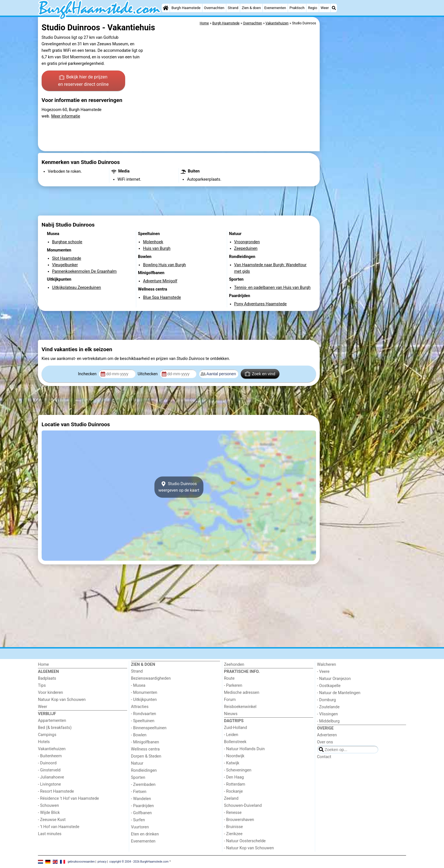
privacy (102, 862)
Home (43, 665)
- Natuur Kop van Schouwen (249, 848)
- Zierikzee (233, 834)
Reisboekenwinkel (240, 707)
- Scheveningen (238, 770)
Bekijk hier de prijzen (83, 81)
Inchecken (88, 374)
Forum (230, 700)
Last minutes (50, 834)
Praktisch (297, 8)
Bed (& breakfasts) (55, 728)
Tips (42, 685)
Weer (325, 8)
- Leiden (231, 735)
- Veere (323, 672)
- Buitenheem (50, 756)
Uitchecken (148, 374)
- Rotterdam (235, 784)
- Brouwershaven (239, 820)
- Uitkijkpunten (144, 700)
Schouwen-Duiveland (243, 806)
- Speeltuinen (143, 721)
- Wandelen (141, 799)
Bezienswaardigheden (151, 678)
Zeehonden (234, 665)
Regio (313, 8)
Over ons (325, 742)
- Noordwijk (234, 756)
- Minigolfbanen (145, 742)
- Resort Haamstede (56, 791)
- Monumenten (144, 693)
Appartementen (52, 721)
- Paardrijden (143, 806)
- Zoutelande (328, 707)
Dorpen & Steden (146, 756)
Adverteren (327, 735)
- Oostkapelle (329, 686)
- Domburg (327, 700)
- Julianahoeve (51, 777)
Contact (324, 757)
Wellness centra (145, 749)
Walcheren (327, 665)
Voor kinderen (51, 693)
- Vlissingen (328, 714)
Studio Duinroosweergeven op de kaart (179, 487)
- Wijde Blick (49, 813)
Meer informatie (66, 116)
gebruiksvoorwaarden (81, 862)
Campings (47, 735)
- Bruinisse (233, 827)
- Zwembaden (143, 785)
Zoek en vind (260, 374)
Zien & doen (251, 8)
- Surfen (138, 820)
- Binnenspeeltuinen (149, 728)
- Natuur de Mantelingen (339, 693)
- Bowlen (139, 735)
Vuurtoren (140, 827)
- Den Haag (234, 777)
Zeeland (231, 798)
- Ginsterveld (49, 770)
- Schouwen (48, 806)
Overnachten (214, 8)
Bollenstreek (235, 742)
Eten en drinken (145, 834)
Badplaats (47, 678)
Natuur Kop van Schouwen (62, 700)
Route (229, 678)
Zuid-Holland (235, 728)
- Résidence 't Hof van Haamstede (69, 798)
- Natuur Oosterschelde (245, 841)
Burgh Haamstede (186, 8)
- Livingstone (49, 784)
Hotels (44, 742)
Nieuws (231, 714)
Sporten (138, 778)
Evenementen (275, 8)
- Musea (138, 685)
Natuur (137, 763)
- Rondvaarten (144, 714)
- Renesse (233, 813)
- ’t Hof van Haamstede (59, 827)
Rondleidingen (144, 770)
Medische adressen (242, 693)
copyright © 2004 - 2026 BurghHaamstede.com (139, 862)
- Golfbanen (142, 813)
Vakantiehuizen (52, 749)
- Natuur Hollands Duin (244, 749)
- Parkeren (233, 685)
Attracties (140, 707)
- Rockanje (233, 791)
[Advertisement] (364, 147)
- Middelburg (328, 721)
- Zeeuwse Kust (52, 820)
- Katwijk (232, 763)
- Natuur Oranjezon (334, 679)
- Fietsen (139, 792)
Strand (233, 8)
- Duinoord (47, 763)
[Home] (166, 8)
